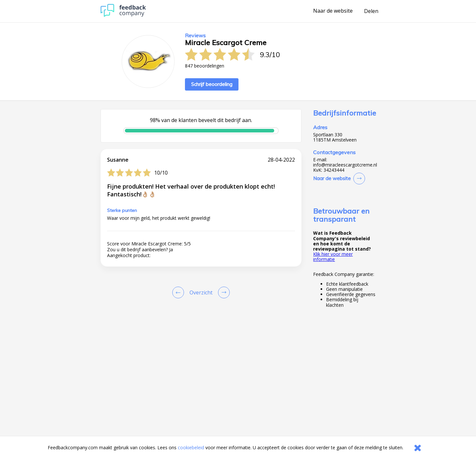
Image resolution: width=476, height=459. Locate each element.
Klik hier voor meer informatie (333, 257)
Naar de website (333, 11)
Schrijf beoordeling (212, 84)
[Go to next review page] (223, 292)
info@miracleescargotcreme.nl (345, 165)
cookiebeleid (191, 447)
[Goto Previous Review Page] (179, 292)
